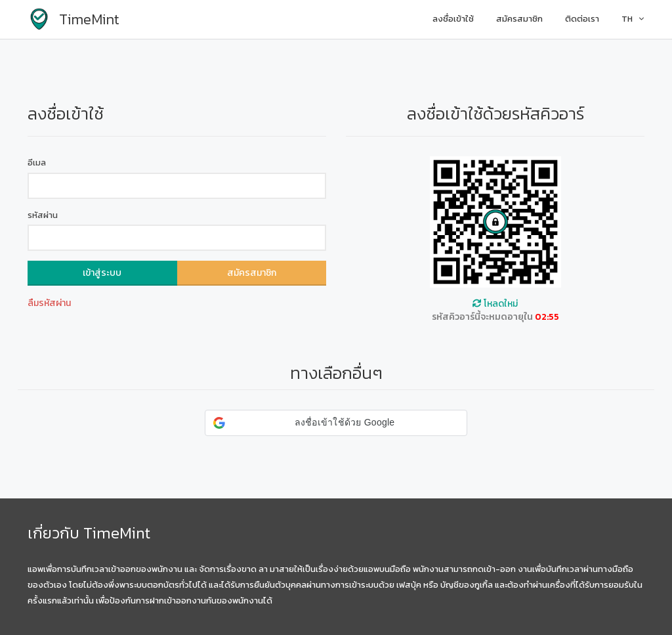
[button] (336, 423)
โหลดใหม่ (495, 304)
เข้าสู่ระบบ (102, 273)
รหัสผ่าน (43, 215)
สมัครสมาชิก (519, 19)
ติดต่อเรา (582, 19)
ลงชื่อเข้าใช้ (453, 19)
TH (633, 19)
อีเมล (37, 163)
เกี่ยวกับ (53, 533)
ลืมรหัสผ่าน (49, 303)
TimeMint (117, 533)
